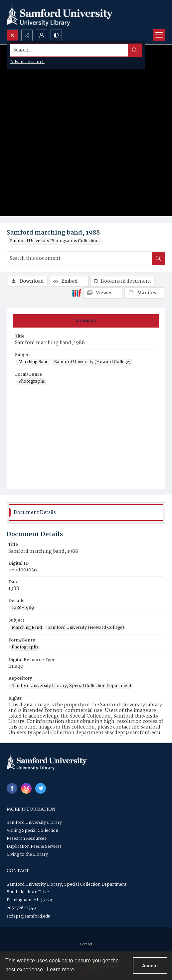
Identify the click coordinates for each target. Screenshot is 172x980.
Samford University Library (34, 823)
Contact (86, 944)
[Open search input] (12, 35)
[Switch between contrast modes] (56, 35)
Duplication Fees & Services (34, 847)
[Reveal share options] (27, 35)
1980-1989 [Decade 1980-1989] (23, 608)
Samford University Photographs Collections (55, 241)
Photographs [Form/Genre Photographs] (32, 382)
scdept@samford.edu (28, 916)
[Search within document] (158, 258)
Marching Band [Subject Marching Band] (33, 362)
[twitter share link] (41, 788)
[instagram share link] (26, 788)
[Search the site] (69, 50)
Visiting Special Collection (32, 831)
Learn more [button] (61, 970)
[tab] (86, 321)
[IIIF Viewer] (103, 293)
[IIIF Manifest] (144, 293)
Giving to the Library (27, 855)
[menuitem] (86, 944)
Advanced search (27, 62)
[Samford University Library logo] (60, 15)
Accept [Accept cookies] (150, 966)
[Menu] (159, 35)
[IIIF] (77, 293)
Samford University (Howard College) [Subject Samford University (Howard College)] (92, 362)
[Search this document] (79, 258)
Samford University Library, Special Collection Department (67, 884)
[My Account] (42, 35)
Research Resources (26, 839)
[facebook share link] (12, 788)
